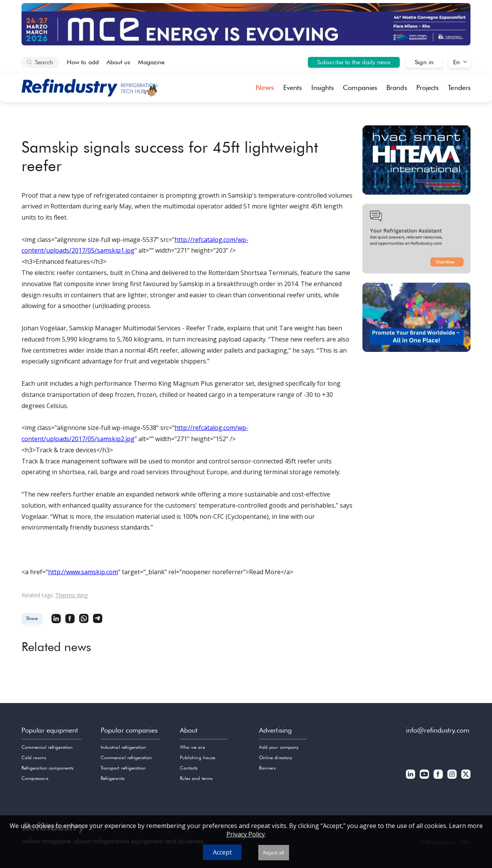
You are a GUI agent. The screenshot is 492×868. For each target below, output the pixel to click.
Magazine (151, 62)
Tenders (459, 87)
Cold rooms (34, 757)
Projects (428, 87)
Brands (397, 87)
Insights (323, 87)
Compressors (35, 778)
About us (119, 62)
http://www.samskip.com (83, 572)
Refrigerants (113, 778)
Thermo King (71, 595)
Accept (222, 852)
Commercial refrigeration (47, 747)
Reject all (274, 853)
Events (293, 87)
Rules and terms (196, 778)
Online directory (275, 757)
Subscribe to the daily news (354, 62)
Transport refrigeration (123, 768)
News (265, 87)
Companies (360, 87)
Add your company (279, 747)
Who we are (192, 747)
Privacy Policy (246, 834)
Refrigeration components (47, 768)
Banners (267, 768)
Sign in (424, 62)
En (456, 62)
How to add (83, 62)
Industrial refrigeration (123, 747)
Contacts (189, 768)
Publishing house (198, 757)
